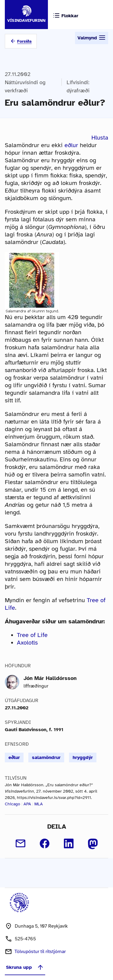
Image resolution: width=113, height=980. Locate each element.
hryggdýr (83, 757)
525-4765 (25, 939)
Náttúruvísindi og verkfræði (25, 86)
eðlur (71, 145)
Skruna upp (25, 967)
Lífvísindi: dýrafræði (78, 86)
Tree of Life (32, 635)
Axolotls (27, 643)
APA (27, 804)
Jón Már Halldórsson (50, 678)
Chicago (13, 804)
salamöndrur (46, 757)
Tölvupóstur (40, 952)
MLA (39, 804)
